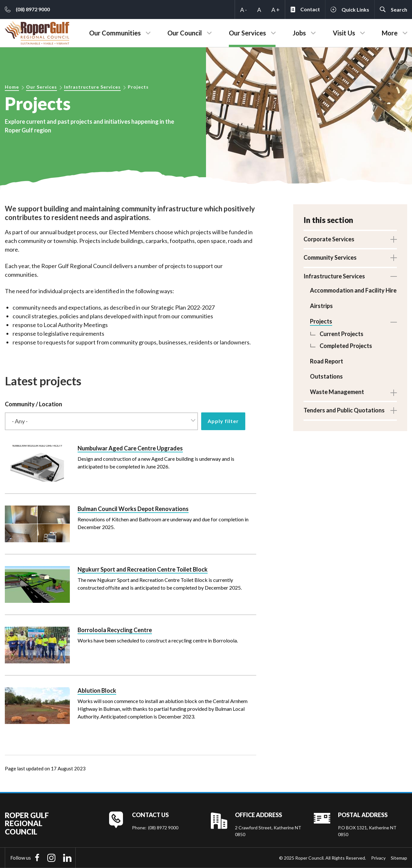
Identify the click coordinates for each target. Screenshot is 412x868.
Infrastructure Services (92, 87)
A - (243, 10)
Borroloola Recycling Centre (115, 630)
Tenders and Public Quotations (344, 410)
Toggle (394, 239)
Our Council (185, 33)
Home (12, 87)
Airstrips (321, 306)
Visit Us (344, 33)
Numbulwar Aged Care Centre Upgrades (130, 448)
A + (276, 10)
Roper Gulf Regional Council (27, 824)
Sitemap (399, 858)
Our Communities (115, 33)
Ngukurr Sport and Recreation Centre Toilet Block (143, 569)
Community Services (330, 257)
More (390, 33)
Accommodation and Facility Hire (353, 290)
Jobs (299, 33)
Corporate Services (329, 239)
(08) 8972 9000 (163, 828)
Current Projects (342, 333)
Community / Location (33, 404)
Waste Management (337, 391)
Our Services (247, 33)
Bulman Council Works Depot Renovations (133, 509)
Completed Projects (346, 346)
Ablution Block (97, 690)
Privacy (378, 858)
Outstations (326, 376)
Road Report (327, 361)
